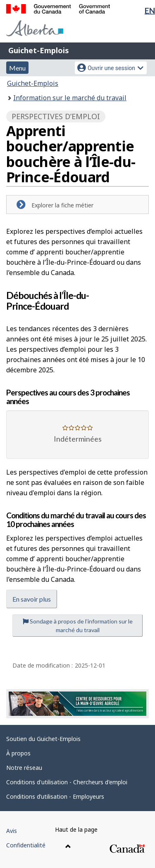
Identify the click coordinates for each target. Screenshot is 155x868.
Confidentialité (26, 845)
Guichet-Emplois (39, 50)
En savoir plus (32, 599)
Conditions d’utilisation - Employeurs (55, 796)
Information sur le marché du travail (70, 98)
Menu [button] (17, 68)
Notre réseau (24, 768)
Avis (12, 831)
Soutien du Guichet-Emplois (43, 739)
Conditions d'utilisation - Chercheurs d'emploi (67, 782)
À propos (18, 753)
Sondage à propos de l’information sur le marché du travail (78, 626)
